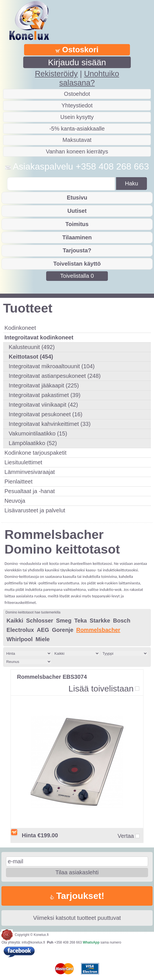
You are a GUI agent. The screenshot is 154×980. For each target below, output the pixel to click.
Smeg (64, 621)
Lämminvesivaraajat (30, 472)
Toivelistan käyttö (77, 264)
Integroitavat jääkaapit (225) (44, 385)
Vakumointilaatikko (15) (38, 433)
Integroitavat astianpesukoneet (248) (55, 376)
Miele (42, 639)
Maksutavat (77, 140)
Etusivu (77, 198)
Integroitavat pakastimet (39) (45, 395)
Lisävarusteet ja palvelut (35, 510)
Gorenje (63, 630)
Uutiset (77, 211)
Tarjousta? (77, 250)
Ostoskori (77, 50)
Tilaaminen (77, 237)
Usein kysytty (77, 117)
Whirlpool (20, 639)
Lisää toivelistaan (101, 689)
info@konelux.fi (33, 942)
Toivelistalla (77, 276)
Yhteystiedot (77, 105)
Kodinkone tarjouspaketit (36, 453)
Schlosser (40, 621)
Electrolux (20, 630)
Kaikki (15, 621)
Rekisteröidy (56, 74)
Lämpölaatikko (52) (33, 443)
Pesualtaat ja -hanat (30, 491)
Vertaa (126, 836)
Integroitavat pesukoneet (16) (46, 414)
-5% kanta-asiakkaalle (77, 129)
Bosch (122, 621)
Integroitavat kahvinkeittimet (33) (50, 424)
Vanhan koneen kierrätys (77, 151)
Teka (81, 621)
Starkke (100, 621)
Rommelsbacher (98, 630)
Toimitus (77, 224)
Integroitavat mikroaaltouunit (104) (52, 366)
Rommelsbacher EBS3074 (52, 677)
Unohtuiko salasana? (89, 78)
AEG (43, 630)
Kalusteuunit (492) (32, 347)
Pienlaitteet (19, 482)
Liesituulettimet (23, 462)
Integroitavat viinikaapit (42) (43, 405)
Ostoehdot (77, 94)
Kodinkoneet (20, 328)
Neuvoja (15, 501)
